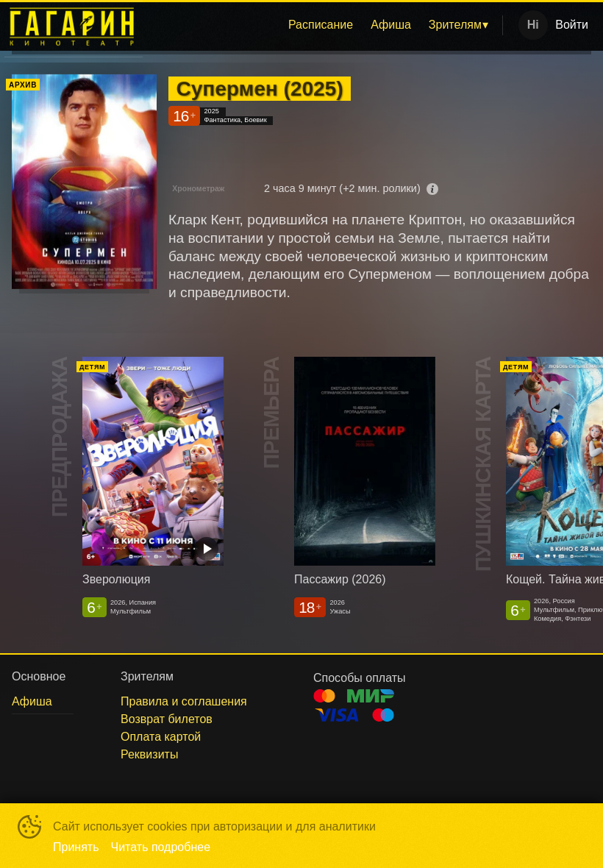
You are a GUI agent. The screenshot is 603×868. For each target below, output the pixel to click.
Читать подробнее (161, 847)
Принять (76, 847)
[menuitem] (321, 25)
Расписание (321, 25)
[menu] (325, 25)
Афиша (391, 25)
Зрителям (455, 25)
